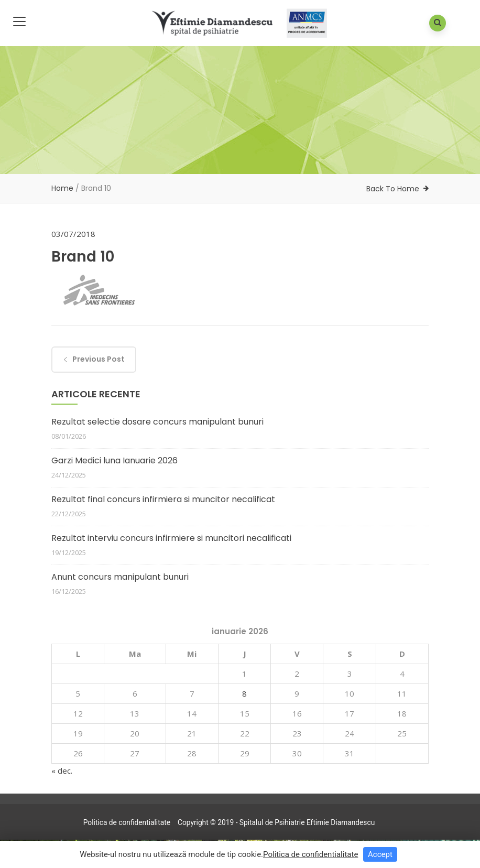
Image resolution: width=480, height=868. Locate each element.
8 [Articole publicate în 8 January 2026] (244, 693)
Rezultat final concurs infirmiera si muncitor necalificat (163, 499)
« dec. (62, 771)
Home (62, 188)
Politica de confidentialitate (127, 822)
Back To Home (393, 189)
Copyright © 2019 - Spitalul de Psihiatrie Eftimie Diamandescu (276, 822)
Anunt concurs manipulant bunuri (120, 577)
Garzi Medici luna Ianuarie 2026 (114, 460)
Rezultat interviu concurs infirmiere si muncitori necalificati (171, 538)
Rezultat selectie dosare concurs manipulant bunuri (157, 422)
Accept (380, 854)
